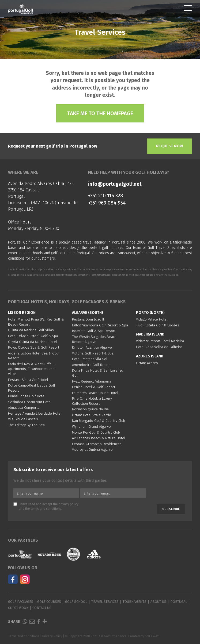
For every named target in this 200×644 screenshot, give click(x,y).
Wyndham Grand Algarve (91, 427)
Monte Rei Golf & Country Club (96, 432)
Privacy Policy (52, 636)
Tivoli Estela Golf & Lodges (158, 325)
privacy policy (69, 504)
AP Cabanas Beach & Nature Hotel (99, 438)
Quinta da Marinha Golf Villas (31, 330)
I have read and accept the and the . (46, 506)
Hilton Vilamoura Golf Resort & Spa (100, 325)
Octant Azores (147, 363)
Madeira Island (150, 334)
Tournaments (135, 602)
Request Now (170, 146)
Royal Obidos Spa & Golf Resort (34, 347)
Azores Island (150, 356)
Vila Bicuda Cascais (23, 419)
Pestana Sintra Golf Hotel (28, 380)
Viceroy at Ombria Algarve (92, 450)
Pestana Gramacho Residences (97, 444)
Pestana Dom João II (88, 319)
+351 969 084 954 (107, 203)
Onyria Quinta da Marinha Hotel (33, 342)
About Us (158, 602)
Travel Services (105, 602)
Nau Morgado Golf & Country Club (99, 421)
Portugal (179, 602)
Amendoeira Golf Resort (91, 365)
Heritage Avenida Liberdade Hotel (35, 413)
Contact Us (42, 608)
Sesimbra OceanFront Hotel (30, 402)
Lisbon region (22, 313)
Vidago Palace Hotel (152, 319)
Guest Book (18, 608)
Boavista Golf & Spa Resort (94, 331)
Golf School (76, 602)
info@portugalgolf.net (115, 184)
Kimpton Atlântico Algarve (92, 347)
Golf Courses (49, 602)
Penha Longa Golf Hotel (27, 396)
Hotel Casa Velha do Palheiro (159, 347)
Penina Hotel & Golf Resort (94, 387)
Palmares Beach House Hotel (95, 393)
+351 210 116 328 (106, 196)
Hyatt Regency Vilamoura (92, 381)
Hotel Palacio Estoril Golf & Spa (33, 336)
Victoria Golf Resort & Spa (93, 353)
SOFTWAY (152, 636)
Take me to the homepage (100, 113)
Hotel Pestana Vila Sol (90, 359)
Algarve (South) (88, 313)
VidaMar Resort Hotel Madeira (160, 341)
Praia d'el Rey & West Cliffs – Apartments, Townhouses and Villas (31, 369)
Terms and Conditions (24, 636)
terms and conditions (46, 509)
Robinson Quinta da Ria (90, 409)
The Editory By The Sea (26, 425)
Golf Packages (21, 602)
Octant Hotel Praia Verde (92, 415)
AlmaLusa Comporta (24, 408)
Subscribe (171, 509)
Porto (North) (150, 313)
